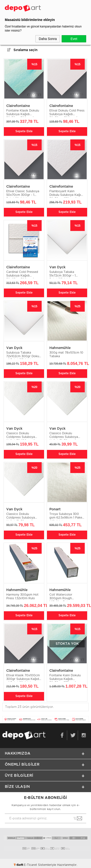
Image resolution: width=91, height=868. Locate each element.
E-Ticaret (30, 865)
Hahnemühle (60, 348)
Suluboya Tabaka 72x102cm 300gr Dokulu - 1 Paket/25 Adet (24, 355)
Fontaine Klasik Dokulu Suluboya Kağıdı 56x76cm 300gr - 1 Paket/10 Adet (23, 113)
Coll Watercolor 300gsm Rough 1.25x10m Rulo (61, 597)
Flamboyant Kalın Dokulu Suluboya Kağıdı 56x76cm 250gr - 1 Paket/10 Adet (66, 194)
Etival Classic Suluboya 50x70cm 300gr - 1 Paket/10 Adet (23, 194)
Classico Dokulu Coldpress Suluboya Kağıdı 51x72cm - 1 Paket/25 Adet (21, 516)
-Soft (19, 865)
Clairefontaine (18, 106)
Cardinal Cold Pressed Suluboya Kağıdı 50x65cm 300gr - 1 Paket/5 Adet (22, 274)
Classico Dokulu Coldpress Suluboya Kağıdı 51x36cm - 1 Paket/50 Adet (64, 436)
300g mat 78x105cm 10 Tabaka (66, 354)
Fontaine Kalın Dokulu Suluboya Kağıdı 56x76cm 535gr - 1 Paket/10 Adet (65, 678)
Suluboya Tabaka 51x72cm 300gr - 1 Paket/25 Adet (62, 274)
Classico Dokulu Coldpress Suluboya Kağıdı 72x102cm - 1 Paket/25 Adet (21, 436)
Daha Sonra (48, 39)
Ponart (55, 509)
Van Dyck (57, 267)
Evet (74, 39)
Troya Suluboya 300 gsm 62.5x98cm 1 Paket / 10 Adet (66, 516)
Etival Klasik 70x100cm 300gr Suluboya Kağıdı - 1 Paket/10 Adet (23, 678)
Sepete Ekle (24, 131)
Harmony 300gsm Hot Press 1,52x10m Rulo (22, 596)
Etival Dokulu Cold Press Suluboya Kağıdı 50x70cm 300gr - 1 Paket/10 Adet (67, 113)
